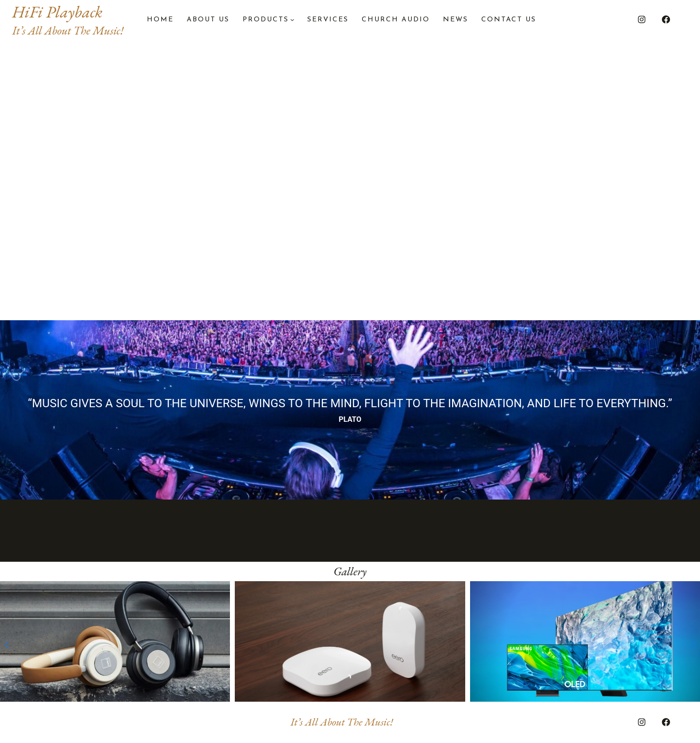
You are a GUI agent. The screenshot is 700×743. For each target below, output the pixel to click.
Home (160, 20)
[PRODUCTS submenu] (292, 19)
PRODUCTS (266, 20)
